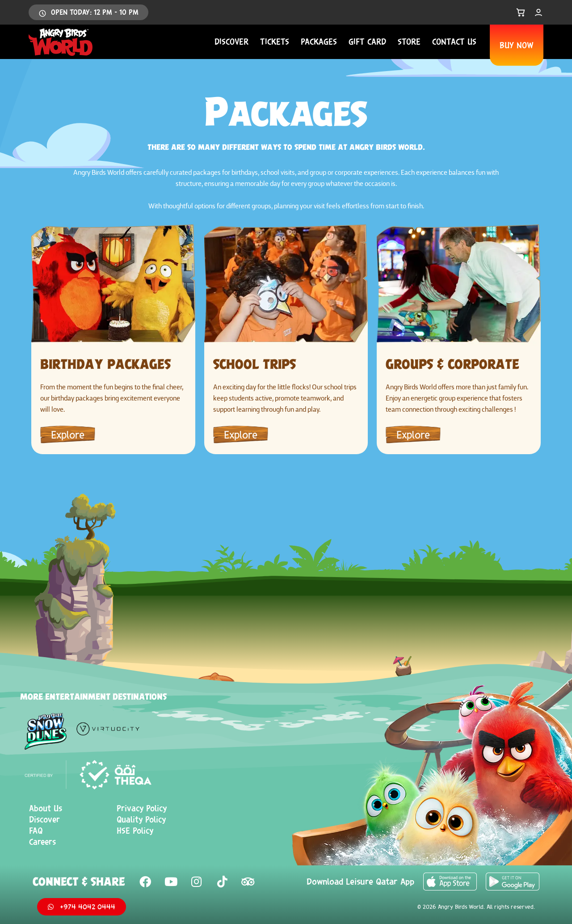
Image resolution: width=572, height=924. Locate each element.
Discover (231, 42)
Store (409, 42)
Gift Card (367, 42)
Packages (319, 42)
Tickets (275, 42)
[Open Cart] (521, 13)
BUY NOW (517, 45)
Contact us (454, 42)
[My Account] (538, 13)
